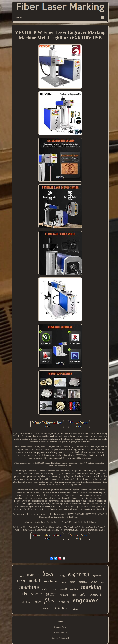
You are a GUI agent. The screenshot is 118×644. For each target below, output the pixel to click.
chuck (94, 582)
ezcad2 (63, 589)
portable (83, 582)
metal (34, 580)
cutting (61, 576)
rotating (74, 589)
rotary (61, 607)
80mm (51, 594)
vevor (54, 589)
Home (60, 622)
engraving (79, 574)
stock (22, 576)
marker (33, 575)
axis (23, 594)
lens (102, 582)
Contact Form (60, 627)
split (45, 588)
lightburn (97, 576)
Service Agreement (60, 638)
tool (74, 595)
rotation (74, 609)
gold (82, 595)
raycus (36, 594)
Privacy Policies (60, 632)
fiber (50, 600)
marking (91, 587)
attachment (51, 581)
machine (29, 587)
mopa (47, 608)
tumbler (64, 602)
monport (95, 594)
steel (38, 602)
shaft (21, 581)
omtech (64, 595)
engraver (85, 601)
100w (64, 582)
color (72, 582)
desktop (27, 602)
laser (48, 574)
